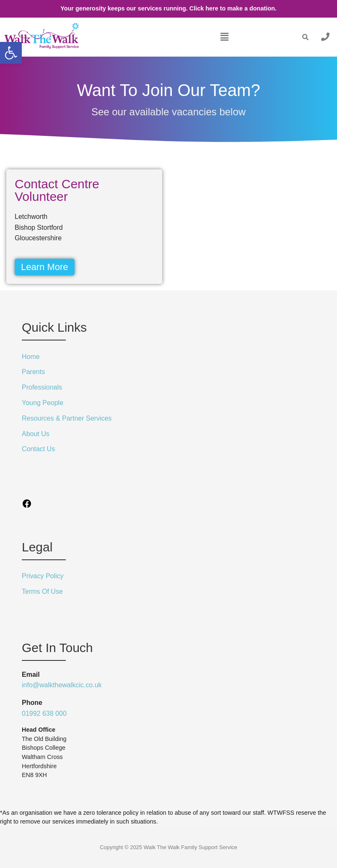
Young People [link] (43, 403)
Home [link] (31, 357)
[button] (224, 37)
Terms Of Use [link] (42, 591)
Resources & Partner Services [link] (67, 418)
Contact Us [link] (38, 449)
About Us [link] (36, 434)
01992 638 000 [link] (44, 713)
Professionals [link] (42, 387)
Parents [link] (33, 372)
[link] (11, 53)
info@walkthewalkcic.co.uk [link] (62, 685)
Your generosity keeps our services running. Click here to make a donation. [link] (168, 8)
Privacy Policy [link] (43, 576)
